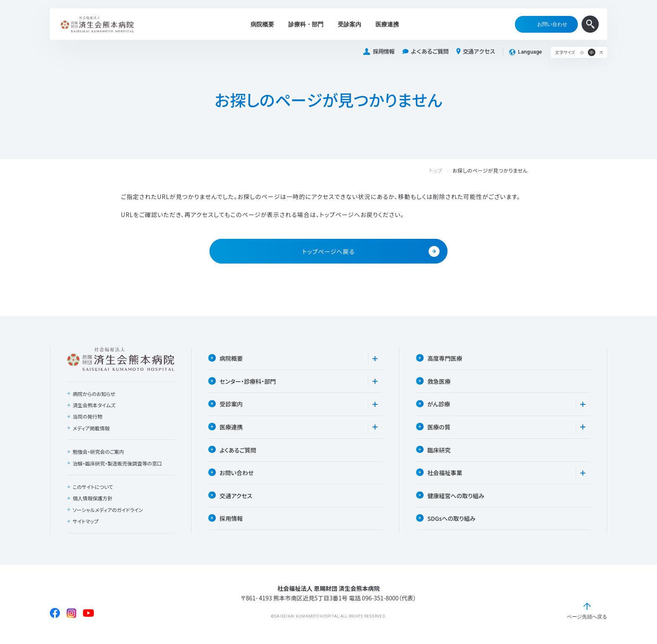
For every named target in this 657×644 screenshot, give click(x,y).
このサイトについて (93, 488)
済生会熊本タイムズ (94, 406)
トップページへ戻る (371, 252)
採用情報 (379, 52)
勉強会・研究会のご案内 (98, 453)
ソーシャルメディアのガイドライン (108, 511)
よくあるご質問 (425, 52)
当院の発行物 (88, 417)
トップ (444, 171)
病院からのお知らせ (94, 394)
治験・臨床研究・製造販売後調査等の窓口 (118, 464)
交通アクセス (476, 52)
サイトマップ (85, 522)
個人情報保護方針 (93, 499)
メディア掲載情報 (91, 429)
